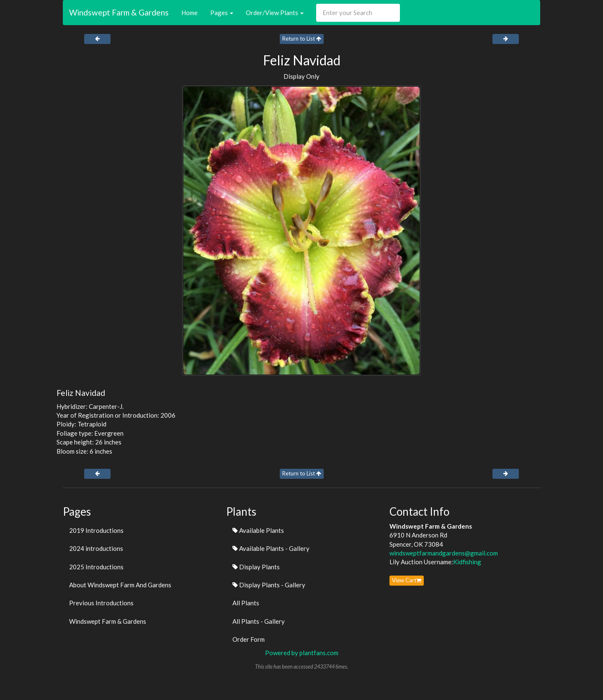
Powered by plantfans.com (302, 653)
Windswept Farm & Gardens (119, 12)
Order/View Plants (275, 13)
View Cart (407, 580)
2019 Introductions (96, 530)
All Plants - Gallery (259, 621)
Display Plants (256, 567)
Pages (222, 13)
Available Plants (258, 530)
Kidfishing (467, 562)
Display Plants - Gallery (269, 585)
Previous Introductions (101, 603)
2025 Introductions (96, 567)
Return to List (302, 39)
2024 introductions (96, 548)
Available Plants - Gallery (271, 548)
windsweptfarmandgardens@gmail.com (444, 553)
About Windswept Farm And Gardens (120, 585)
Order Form (249, 639)
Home (189, 13)
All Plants (246, 603)
